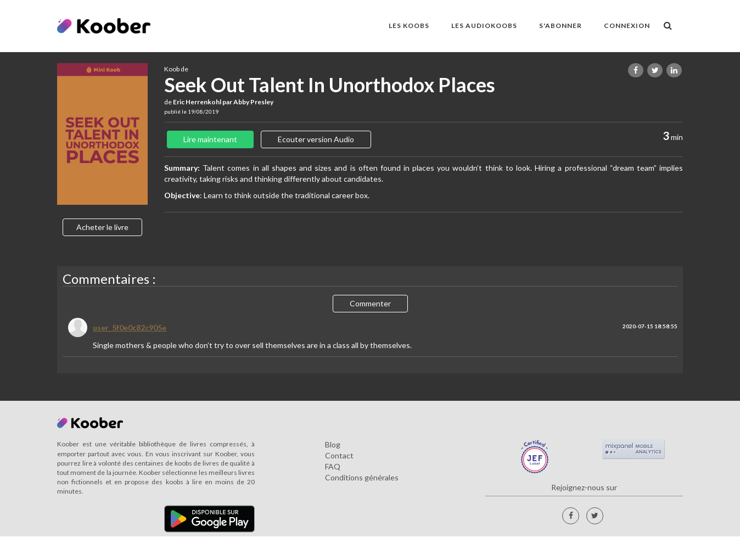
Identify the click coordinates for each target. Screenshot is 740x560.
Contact (339, 455)
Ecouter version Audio (316, 139)
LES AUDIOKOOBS (484, 26)
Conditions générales (362, 477)
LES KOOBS (409, 26)
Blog (333, 444)
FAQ (333, 466)
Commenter (370, 303)
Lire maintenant (210, 139)
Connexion (627, 26)
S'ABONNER (560, 26)
